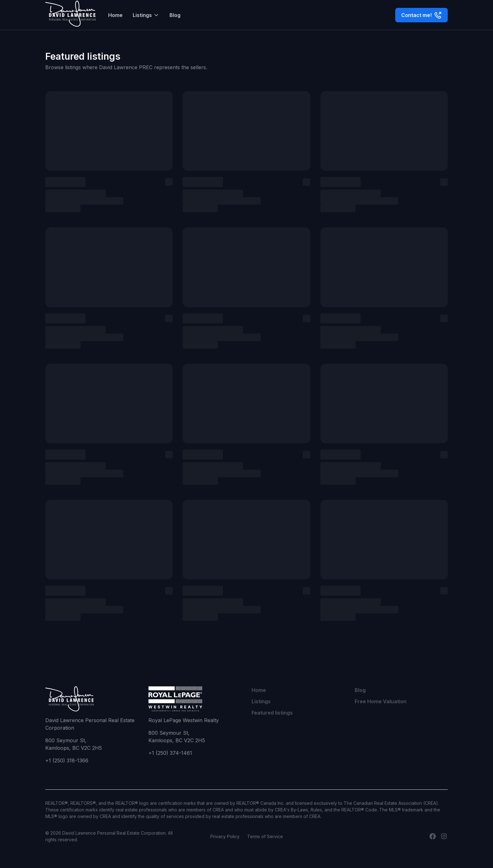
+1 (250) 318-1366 (67, 760)
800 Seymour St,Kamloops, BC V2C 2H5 (74, 744)
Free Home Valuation (381, 701)
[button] (146, 15)
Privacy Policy (225, 836)
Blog (175, 15)
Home (115, 15)
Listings (261, 701)
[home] (70, 15)
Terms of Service (265, 836)
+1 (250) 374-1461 (170, 753)
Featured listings (272, 713)
